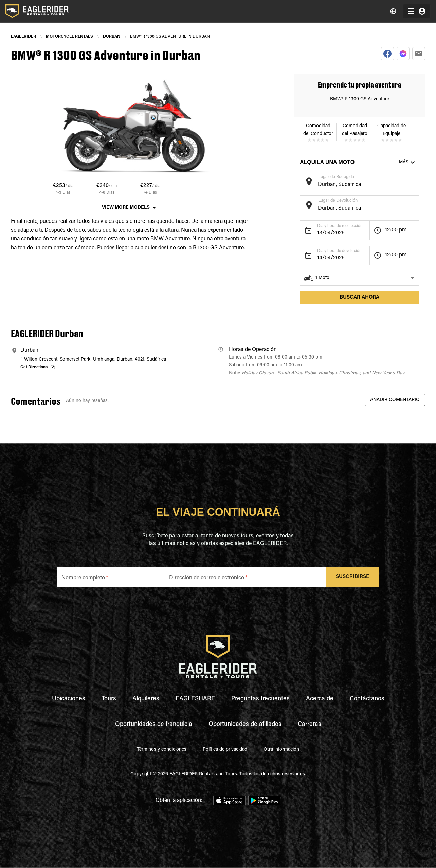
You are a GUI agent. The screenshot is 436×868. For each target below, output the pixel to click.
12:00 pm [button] (396, 230)
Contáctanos (367, 699)
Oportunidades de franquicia (154, 725)
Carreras (310, 725)
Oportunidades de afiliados (245, 725)
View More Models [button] (126, 208)
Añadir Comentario (395, 400)
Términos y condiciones (162, 750)
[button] (360, 278)
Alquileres (146, 699)
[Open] (416, 180)
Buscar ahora (360, 298)
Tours (109, 699)
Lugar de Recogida (336, 177)
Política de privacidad (225, 750)
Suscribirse (353, 577)
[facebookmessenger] (403, 54)
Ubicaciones (69, 699)
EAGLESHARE (195, 699)
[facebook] (387, 54)
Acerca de (320, 699)
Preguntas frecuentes (260, 699)
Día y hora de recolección (340, 226)
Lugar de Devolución (338, 201)
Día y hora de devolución (339, 251)
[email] (419, 54)
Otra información (281, 750)
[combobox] (354, 185)
